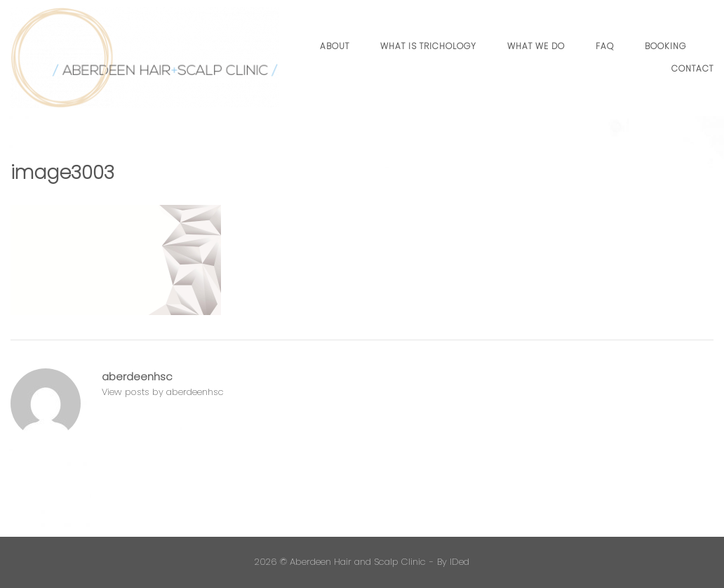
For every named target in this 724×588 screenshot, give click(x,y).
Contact (692, 68)
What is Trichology (428, 46)
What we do (536, 46)
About (335, 46)
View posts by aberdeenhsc (163, 392)
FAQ (605, 46)
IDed (460, 562)
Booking (665, 46)
